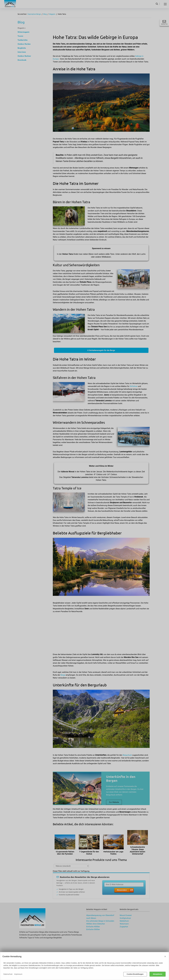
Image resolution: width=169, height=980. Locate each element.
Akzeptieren (158, 974)
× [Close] (165, 956)
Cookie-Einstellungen (135, 974)
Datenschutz (8, 974)
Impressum (18, 974)
